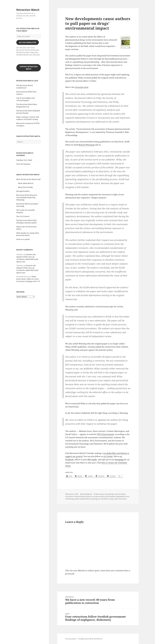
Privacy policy (71, 639)
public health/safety (82, 499)
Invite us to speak (23, 239)
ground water (110, 496)
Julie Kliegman (87, 494)
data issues (100, 494)
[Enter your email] (29, 36)
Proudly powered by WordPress (90, 639)
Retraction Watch (28, 10)
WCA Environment (106, 434)
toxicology (94, 499)
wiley (112, 499)
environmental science (83, 496)
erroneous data (98, 496)
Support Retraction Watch (29, 68)
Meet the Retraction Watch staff (28, 179)
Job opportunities (23, 191)
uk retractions (104, 499)
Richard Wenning (86, 145)
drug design (109, 494)
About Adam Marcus (26, 183)
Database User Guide (24, 160)
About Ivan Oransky (25, 187)
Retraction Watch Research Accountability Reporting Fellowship (27, 197)
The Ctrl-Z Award (23, 216)
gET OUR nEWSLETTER (28, 42)
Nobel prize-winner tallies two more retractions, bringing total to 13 (28, 279)
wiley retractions (121, 499)
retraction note (81, 87)
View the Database (23, 164)
